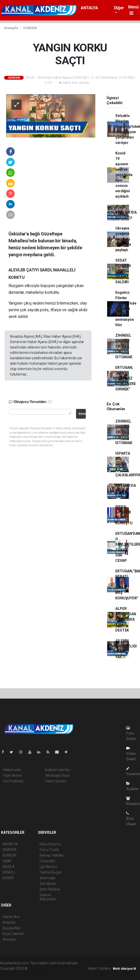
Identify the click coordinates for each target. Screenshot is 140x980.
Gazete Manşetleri (48, 897)
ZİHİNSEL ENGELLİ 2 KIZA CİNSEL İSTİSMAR (124, 346)
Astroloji (9, 939)
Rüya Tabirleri (13, 934)
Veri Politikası (13, 781)
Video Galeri (131, 754)
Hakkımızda (12, 770)
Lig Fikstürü (48, 867)
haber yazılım (21, 974)
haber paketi (61, 968)
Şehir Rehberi (50, 889)
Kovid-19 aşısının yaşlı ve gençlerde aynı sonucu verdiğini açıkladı (124, 175)
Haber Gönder (56, 781)
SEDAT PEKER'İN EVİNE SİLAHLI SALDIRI (123, 271)
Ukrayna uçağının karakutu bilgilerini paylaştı (123, 239)
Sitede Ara (11, 917)
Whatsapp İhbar (57, 775)
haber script (41, 974)
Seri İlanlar (48, 884)
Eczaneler (47, 861)
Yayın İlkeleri (12, 775)
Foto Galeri (131, 733)
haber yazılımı (39, 968)
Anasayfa (11, 28)
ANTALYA (89, 8)
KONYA (8, 878)
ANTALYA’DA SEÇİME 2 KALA (125, 491)
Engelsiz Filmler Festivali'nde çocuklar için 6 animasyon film (126, 309)
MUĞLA (9, 867)
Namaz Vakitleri (52, 855)
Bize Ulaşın (131, 819)
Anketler (9, 922)
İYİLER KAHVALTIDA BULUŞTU (126, 212)
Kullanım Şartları (58, 770)
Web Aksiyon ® (124, 969)
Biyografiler (12, 928)
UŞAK (7, 861)
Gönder (82, 414)
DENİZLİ (9, 872)
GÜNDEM (30, 28)
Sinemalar (48, 878)
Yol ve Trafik (49, 850)
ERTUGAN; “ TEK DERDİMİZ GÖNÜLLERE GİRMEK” (125, 378)
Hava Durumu (50, 844)
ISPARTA (10, 850)
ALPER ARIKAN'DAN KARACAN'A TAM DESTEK (126, 619)
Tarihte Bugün (51, 872)
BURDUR (9, 855)
